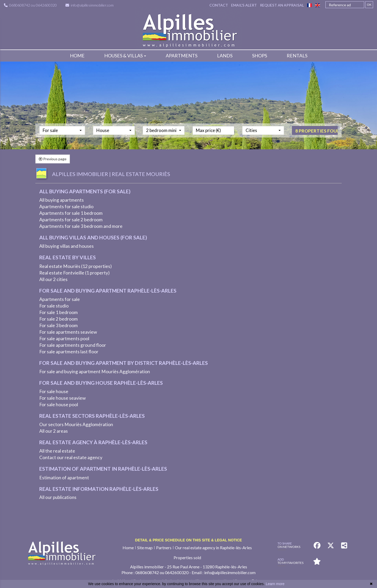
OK (369, 4)
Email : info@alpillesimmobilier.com (224, 572)
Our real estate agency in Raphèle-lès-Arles (213, 548)
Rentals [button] (297, 56)
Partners (164, 548)
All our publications (58, 497)
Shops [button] (260, 56)
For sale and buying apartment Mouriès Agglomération (95, 372)
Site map (145, 548)
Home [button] (77, 56)
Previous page (53, 159)
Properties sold (187, 557)
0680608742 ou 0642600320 (30, 4)
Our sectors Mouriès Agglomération (76, 424)
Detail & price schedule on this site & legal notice (188, 540)
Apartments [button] (182, 56)
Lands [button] (225, 56)
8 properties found (317, 140)
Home (128, 548)
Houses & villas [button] (125, 56)
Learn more (275, 584)
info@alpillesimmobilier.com (90, 4)
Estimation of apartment (64, 478)
